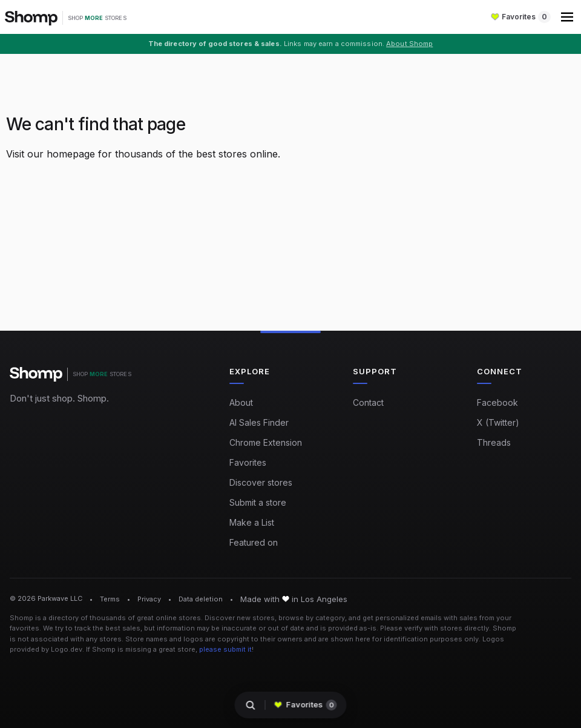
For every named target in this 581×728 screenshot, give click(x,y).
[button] (568, 17)
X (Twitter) (498, 422)
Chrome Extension (266, 442)
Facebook (497, 402)
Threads (494, 442)
